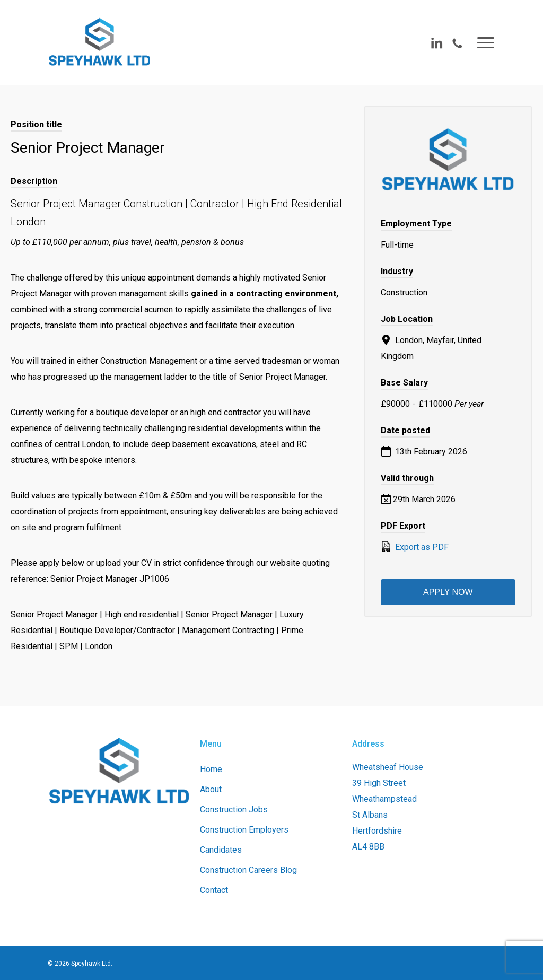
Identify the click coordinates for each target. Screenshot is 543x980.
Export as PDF (415, 547)
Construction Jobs (234, 810)
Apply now (448, 592)
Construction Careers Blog (248, 870)
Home (211, 769)
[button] (486, 42)
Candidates (221, 850)
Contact (214, 890)
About (211, 789)
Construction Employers (244, 830)
